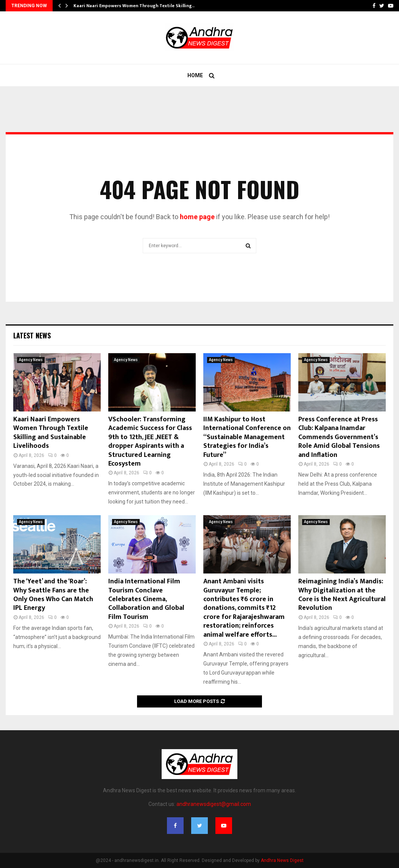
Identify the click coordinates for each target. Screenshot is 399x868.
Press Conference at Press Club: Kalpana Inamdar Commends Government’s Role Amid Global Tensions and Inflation (339, 437)
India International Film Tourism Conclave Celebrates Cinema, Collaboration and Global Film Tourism (146, 599)
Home (195, 75)
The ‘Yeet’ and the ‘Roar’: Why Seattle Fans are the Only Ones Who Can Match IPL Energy (53, 595)
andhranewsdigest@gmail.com (214, 804)
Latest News (32, 335)
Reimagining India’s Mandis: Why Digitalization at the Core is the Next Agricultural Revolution (342, 595)
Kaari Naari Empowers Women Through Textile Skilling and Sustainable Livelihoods (51, 433)
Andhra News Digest (282, 860)
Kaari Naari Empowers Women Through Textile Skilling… (135, 6)
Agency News (31, 360)
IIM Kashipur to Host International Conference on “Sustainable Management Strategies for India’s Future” (247, 437)
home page (197, 217)
